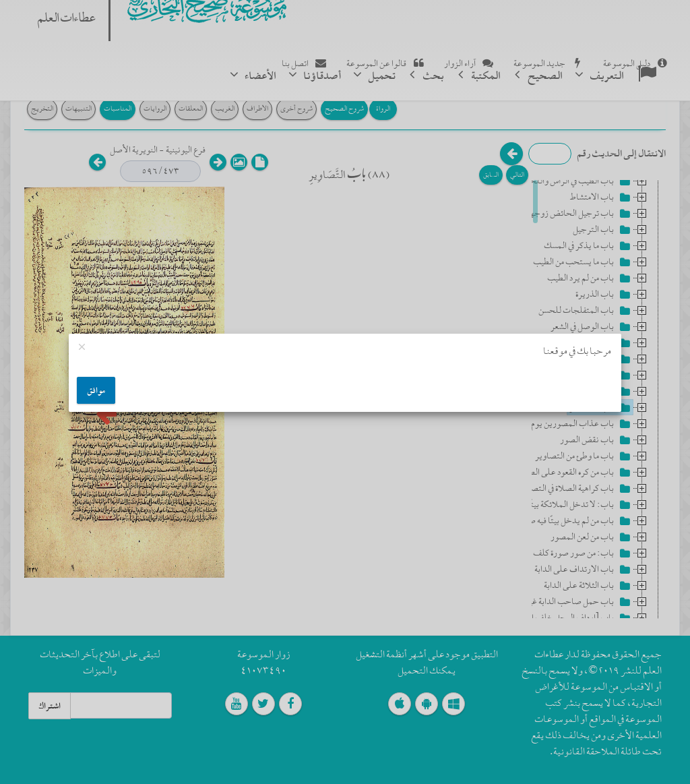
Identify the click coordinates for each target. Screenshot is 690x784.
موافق (96, 390)
